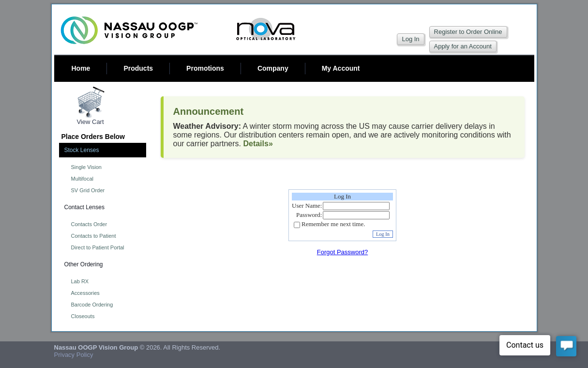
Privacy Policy (74, 355)
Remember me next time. (333, 224)
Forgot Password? (343, 252)
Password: (309, 215)
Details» (258, 144)
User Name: (307, 206)
